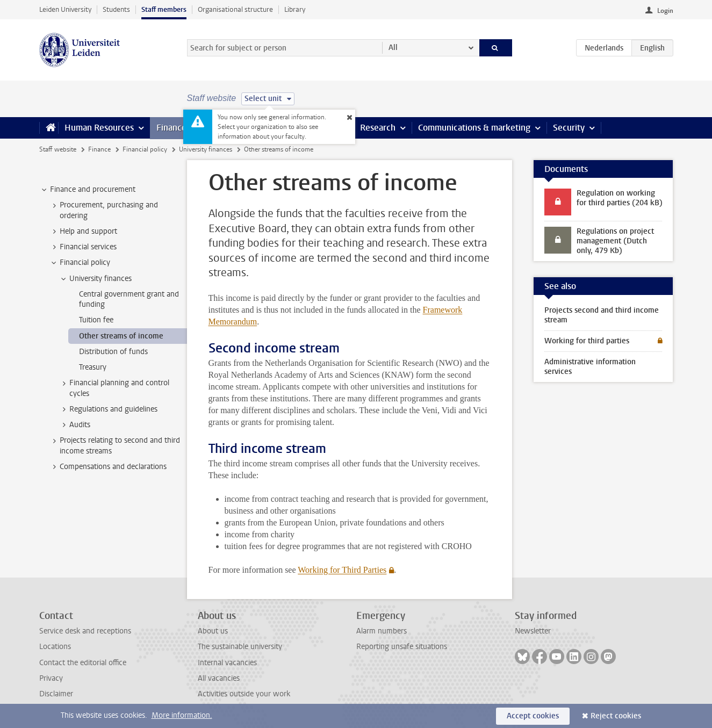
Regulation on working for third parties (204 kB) (620, 198)
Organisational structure (235, 9)
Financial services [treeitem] (83, 247)
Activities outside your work (244, 694)
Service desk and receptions (85, 631)
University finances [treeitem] (95, 279)
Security (569, 128)
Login (665, 11)
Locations (55, 647)
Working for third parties (587, 341)
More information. (182, 715)
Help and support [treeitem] (83, 232)
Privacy (51, 678)
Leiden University (65, 9)
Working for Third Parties (342, 570)
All (393, 48)
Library (295, 9)
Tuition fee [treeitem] (96, 320)
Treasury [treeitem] (93, 367)
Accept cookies (533, 716)
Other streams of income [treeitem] (121, 336)
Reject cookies (616, 716)
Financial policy (145, 149)
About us (213, 631)
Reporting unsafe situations (402, 647)
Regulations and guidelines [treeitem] (108, 409)
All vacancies (219, 678)
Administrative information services (590, 367)
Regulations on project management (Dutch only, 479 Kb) (615, 241)
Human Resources (99, 128)
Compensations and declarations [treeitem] (108, 467)
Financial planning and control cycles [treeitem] (114, 388)
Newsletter (533, 631)
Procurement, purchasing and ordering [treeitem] (104, 210)
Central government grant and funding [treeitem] (129, 299)
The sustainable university (240, 647)
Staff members (164, 9)
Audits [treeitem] (75, 425)
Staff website (58, 149)
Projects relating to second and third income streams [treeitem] (115, 445)
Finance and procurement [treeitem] (88, 190)
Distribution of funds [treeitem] (113, 352)
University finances (206, 149)
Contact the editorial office (83, 663)
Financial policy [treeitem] (80, 263)
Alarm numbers (382, 631)
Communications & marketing (474, 128)
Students (116, 9)
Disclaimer (56, 694)
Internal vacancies (227, 663)
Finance (171, 128)
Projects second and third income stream (602, 315)
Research (378, 128)
